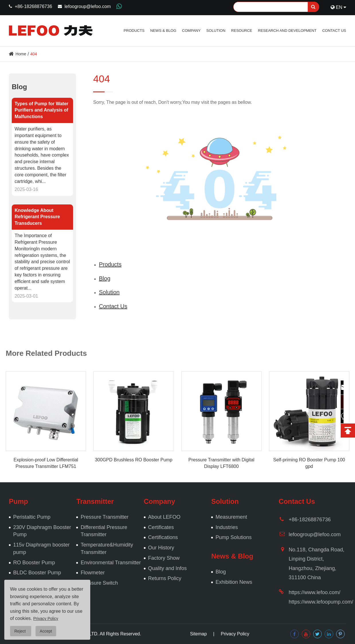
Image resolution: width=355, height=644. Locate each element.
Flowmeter (93, 573)
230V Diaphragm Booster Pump (42, 531)
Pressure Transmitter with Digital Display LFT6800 (221, 463)
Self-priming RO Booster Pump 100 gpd (309, 463)
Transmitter (95, 501)
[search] (313, 7)
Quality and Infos (167, 568)
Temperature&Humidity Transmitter (107, 549)
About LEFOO (164, 517)
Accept (46, 631)
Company (191, 31)
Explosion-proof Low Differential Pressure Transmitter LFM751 (46, 463)
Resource (242, 31)
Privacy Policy (235, 634)
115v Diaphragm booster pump (41, 549)
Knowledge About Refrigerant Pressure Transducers (37, 217)
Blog (19, 87)
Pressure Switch (99, 583)
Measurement (231, 517)
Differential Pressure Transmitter (104, 531)
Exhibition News (234, 582)
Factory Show (164, 558)
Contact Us (334, 31)
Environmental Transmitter (111, 563)
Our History (161, 548)
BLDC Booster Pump (37, 573)
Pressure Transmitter (104, 517)
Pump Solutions (234, 537)
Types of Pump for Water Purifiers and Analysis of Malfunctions (42, 110)
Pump (18, 501)
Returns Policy (165, 578)
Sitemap (198, 634)
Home (21, 54)
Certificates (161, 527)
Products (134, 31)
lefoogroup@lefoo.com (88, 6)
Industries (227, 527)
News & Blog (163, 31)
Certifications (163, 537)
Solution (216, 31)
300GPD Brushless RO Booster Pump (134, 460)
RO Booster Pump (34, 563)
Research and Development (287, 31)
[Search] (276, 7)
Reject (21, 631)
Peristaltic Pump (32, 517)
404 (34, 54)
